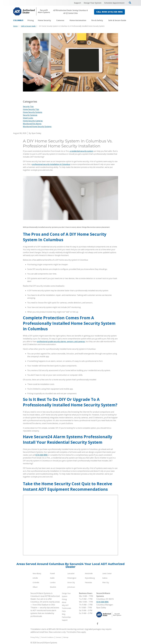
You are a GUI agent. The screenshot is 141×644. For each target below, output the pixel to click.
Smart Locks (28, 118)
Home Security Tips (31, 109)
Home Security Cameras (33, 121)
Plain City (106, 582)
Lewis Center (107, 573)
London (53, 582)
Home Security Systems (33, 112)
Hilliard (35, 587)
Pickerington (72, 578)
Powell (52, 573)
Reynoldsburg (90, 578)
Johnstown (71, 587)
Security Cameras (30, 115)
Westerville (89, 573)
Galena (105, 578)
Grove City (71, 582)
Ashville (35, 578)
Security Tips (28, 106)
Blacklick (53, 587)
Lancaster (71, 573)
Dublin (52, 578)
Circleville (36, 582)
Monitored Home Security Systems (37, 127)
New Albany (37, 573)
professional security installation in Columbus (51, 164)
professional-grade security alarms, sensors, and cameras (61, 341)
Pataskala (88, 582)
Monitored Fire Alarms (32, 124)
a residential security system (81, 151)
